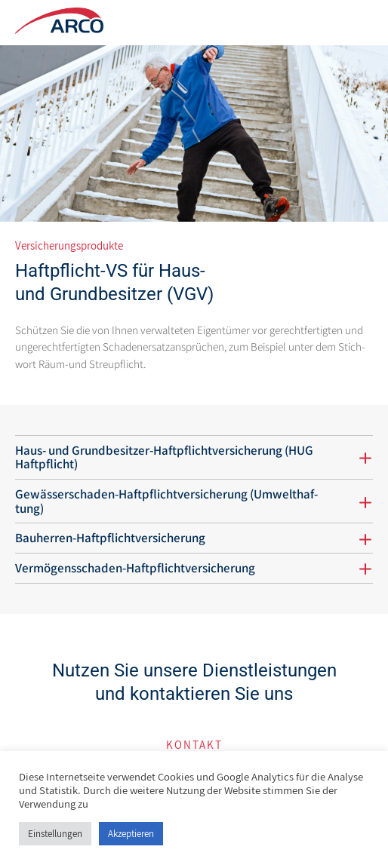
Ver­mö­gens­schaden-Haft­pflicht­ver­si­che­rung (135, 568)
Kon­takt (194, 745)
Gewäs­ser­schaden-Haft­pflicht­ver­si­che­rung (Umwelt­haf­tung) (166, 501)
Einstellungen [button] (55, 834)
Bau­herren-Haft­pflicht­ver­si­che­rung (110, 538)
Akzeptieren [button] (131, 834)
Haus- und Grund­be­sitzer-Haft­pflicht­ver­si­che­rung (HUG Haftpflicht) (164, 457)
